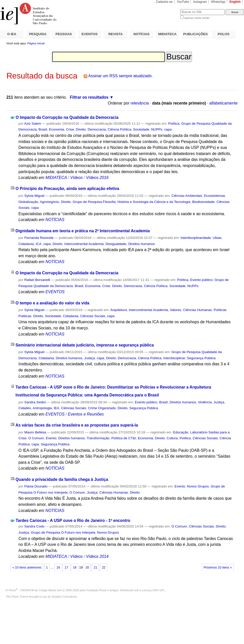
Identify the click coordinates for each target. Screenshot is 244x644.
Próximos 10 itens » (217, 568)
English (235, 2)
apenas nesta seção (197, 18)
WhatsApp (218, 2)
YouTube (183, 2)
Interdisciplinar (174, 358)
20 (87, 568)
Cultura (172, 438)
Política (174, 124)
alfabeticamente (223, 103)
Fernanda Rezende (39, 238)
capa (168, 129)
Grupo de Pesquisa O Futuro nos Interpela (63, 532)
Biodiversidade (203, 202)
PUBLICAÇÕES (196, 34)
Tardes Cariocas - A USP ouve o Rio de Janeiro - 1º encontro (73, 520)
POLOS (224, 34)
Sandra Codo (34, 526)
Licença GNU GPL (153, 590)
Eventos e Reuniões (86, 414)
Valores (176, 310)
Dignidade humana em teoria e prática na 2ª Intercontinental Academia (83, 231)
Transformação (98, 438)
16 (58, 568)
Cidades (25, 408)
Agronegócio (49, 202)
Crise (70, 129)
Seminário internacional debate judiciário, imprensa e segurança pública (85, 345)
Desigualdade (116, 244)
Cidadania (26, 244)
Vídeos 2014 (97, 556)
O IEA (12, 34)
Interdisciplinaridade (196, 238)
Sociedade (141, 129)
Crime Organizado (102, 408)
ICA (39, 244)
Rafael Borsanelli (37, 280)
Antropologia (42, 408)
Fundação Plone (96, 590)
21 (95, 568)
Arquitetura (119, 310)
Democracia (97, 129)
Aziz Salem (33, 124)
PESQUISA (38, 34)
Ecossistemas (214, 196)
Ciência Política (119, 129)
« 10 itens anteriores (27, 568)
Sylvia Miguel (34, 196)
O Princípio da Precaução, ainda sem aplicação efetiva (67, 189)
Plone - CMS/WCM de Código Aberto (33, 590)
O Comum (36, 438)
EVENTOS (90, 34)
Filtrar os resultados (89, 97)
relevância (140, 103)
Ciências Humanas (197, 310)
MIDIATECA (167, 34)
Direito (81, 129)
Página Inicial (36, 43)
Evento (51, 438)
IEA (56, 408)
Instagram (200, 2)
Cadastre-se (164, 2)
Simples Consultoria (64, 597)
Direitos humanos (141, 244)
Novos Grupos (198, 486)
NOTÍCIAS (142, 34)
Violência (205, 402)
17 (66, 568)
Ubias (217, 238)
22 (104, 568)
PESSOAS (64, 34)
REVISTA (116, 34)
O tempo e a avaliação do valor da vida (52, 303)
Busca (168, 9)
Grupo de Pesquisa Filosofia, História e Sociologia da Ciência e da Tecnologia (132, 202)
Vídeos (76, 178)
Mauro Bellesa (35, 432)
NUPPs (157, 129)
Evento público (201, 280)
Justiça (90, 358)
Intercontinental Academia (84, 244)
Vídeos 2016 (97, 178)
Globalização (28, 202)
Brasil (43, 129)
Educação (181, 432)
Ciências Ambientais (187, 196)
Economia (57, 129)
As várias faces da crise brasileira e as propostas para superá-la (77, 425)
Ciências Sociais (93, 316)
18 (75, 568)
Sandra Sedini (35, 402)
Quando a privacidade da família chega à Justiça (62, 479)
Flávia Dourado (36, 486)
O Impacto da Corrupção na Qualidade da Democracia (67, 117)
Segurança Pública (201, 358)
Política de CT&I (124, 438)
